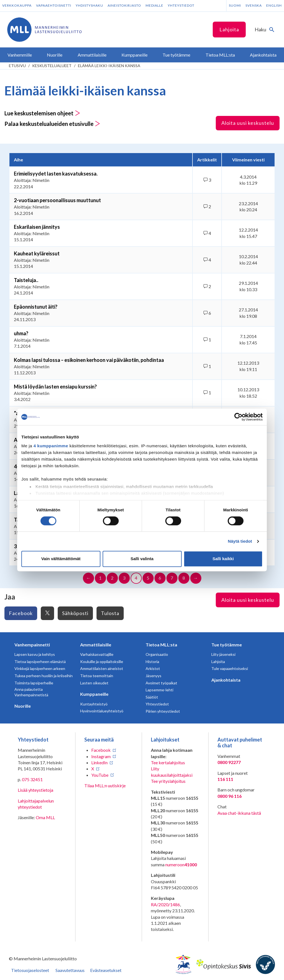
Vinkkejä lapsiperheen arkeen (40, 668)
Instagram (101, 756)
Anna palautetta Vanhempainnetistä (31, 692)
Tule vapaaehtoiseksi (230, 668)
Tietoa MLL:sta (161, 645)
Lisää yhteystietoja (35, 790)
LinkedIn (99, 762)
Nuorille (23, 706)
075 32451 (32, 779)
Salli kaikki (223, 559)
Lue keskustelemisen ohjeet (42, 113)
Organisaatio (157, 654)
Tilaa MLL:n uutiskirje (105, 785)
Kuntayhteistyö (94, 704)
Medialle (154, 5)
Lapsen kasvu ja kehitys (35, 654)
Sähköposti (75, 613)
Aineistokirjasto (124, 5)
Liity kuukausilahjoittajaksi (172, 772)
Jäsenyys (154, 676)
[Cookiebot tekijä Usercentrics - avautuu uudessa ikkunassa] (238, 417)
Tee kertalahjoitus (168, 762)
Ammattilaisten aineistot (102, 668)
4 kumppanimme (51, 446)
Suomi (235, 5)
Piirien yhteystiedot (163, 711)
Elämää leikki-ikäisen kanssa (109, 66)
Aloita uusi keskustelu (248, 123)
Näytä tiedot (240, 541)
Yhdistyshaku (89, 5)
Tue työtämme (227, 645)
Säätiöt (152, 697)
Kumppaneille (94, 694)
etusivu (17, 66)
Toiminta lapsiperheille (34, 683)
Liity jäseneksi (223, 654)
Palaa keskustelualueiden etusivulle (52, 124)
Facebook (21, 613)
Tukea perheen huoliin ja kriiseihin (44, 676)
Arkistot (153, 668)
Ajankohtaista (226, 680)
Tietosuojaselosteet (30, 970)
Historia (152, 662)
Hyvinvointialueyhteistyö (102, 711)
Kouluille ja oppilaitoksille (102, 662)
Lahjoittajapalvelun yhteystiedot (36, 804)
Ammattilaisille (96, 645)
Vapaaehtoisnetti (54, 5)
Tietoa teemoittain (97, 676)
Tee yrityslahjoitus (168, 781)
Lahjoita (229, 29)
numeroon (181, 865)
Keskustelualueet (52, 66)
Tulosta (110, 613)
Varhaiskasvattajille (97, 654)
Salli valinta (142, 559)
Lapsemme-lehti (159, 690)
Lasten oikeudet (94, 683)
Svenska (254, 5)
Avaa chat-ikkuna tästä (239, 813)
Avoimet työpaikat (161, 683)
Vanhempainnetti (32, 645)
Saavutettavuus (70, 970)
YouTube (100, 775)
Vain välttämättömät (61, 559)
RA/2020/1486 (165, 904)
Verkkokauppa (17, 5)
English (274, 5)
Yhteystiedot (181, 5)
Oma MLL (45, 817)
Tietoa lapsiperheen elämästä (40, 662)
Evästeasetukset (106, 970)
